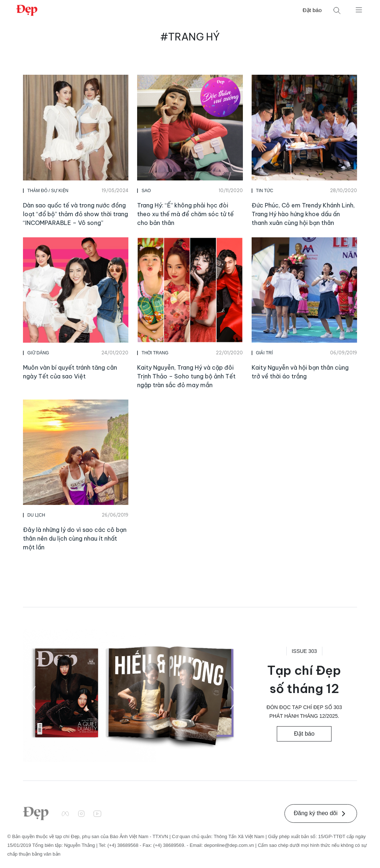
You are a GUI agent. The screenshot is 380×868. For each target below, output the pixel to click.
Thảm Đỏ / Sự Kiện (48, 191)
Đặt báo (312, 10)
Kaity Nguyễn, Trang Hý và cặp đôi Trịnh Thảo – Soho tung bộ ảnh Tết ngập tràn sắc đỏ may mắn (186, 376)
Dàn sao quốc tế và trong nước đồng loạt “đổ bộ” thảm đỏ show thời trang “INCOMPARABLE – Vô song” (75, 214)
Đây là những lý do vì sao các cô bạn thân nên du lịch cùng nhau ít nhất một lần (75, 538)
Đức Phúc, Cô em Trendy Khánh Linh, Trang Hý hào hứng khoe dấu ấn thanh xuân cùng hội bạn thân (303, 214)
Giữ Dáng (38, 353)
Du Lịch (36, 515)
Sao (146, 191)
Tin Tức (265, 191)
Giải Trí (264, 353)
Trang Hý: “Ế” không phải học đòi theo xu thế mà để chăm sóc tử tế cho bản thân (185, 214)
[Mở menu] (359, 9)
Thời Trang (155, 353)
